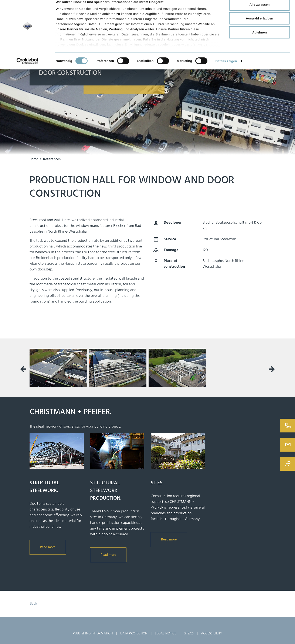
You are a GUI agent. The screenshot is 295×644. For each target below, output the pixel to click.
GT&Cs (189, 634)
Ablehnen (260, 39)
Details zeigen (226, 68)
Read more (48, 547)
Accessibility (212, 634)
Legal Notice (166, 634)
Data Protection (134, 634)
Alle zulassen (259, 11)
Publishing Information (93, 634)
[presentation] (23, 369)
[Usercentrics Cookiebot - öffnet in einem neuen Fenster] (28, 68)
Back (33, 604)
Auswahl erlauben (260, 25)
